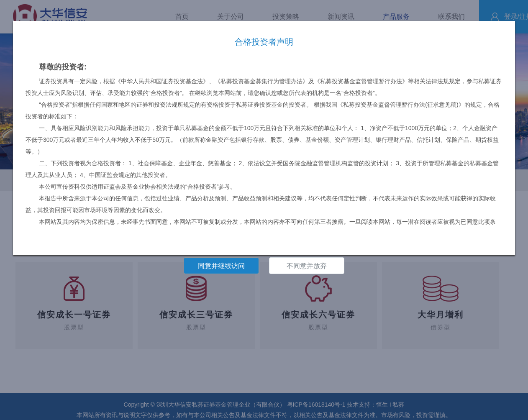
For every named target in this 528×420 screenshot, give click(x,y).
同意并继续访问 (221, 266)
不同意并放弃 (307, 266)
